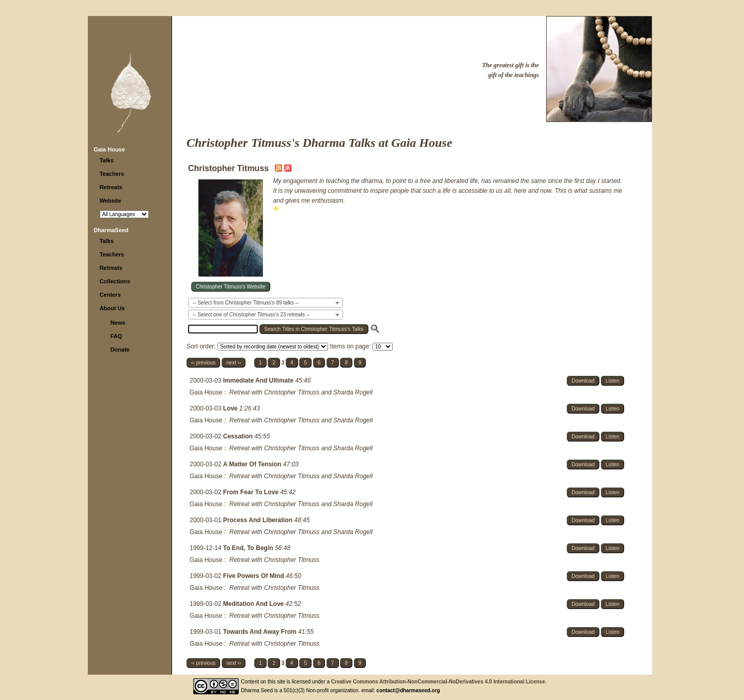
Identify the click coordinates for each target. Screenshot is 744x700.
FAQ (117, 336)
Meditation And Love (254, 604)
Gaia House (109, 149)
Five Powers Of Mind (254, 576)
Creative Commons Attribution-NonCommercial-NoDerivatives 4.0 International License (438, 682)
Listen (613, 381)
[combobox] (266, 303)
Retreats (111, 187)
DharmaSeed (111, 230)
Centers (110, 295)
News (118, 323)
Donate (120, 349)
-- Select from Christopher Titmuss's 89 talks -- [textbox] (246, 303)
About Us (112, 308)
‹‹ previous (203, 363)
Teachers (112, 174)
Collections (115, 281)
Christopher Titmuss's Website (231, 287)
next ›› (234, 363)
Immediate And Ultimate (259, 381)
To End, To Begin (249, 548)
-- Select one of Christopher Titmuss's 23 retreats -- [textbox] (251, 315)
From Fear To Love (252, 492)
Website (111, 201)
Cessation (239, 436)
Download (583, 381)
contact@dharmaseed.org (408, 690)
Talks (107, 160)
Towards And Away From (261, 632)
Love (231, 408)
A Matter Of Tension (253, 464)
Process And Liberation (259, 520)
